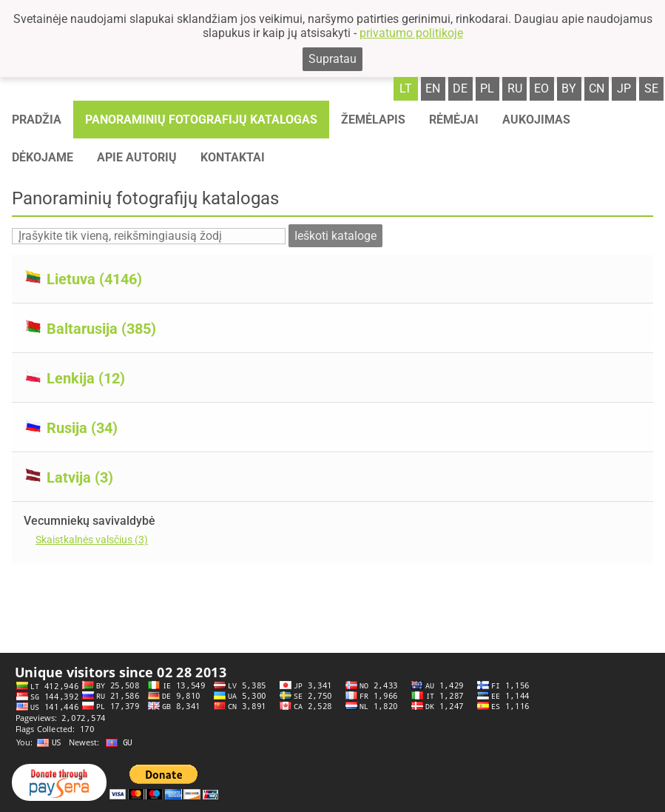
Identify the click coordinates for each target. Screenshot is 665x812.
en (433, 88)
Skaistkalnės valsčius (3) (92, 540)
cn (597, 88)
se (651, 88)
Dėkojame (43, 157)
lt (406, 88)
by (569, 88)
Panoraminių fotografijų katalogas (201, 120)
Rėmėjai (454, 120)
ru (515, 88)
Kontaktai (233, 157)
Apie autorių (137, 157)
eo (541, 88)
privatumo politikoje (411, 33)
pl (487, 88)
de (460, 88)
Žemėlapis (373, 120)
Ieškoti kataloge (335, 236)
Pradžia (37, 120)
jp (624, 88)
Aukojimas (536, 120)
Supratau (332, 59)
